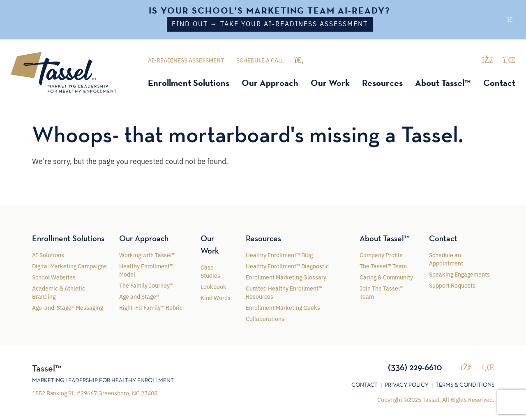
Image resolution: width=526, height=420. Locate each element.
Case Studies (210, 271)
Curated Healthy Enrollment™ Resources (284, 292)
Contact (499, 83)
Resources (382, 83)
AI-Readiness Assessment (186, 60)
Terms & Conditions (465, 384)
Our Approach (270, 83)
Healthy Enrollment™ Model (146, 270)
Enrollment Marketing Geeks (283, 307)
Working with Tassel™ (147, 254)
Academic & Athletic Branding (59, 292)
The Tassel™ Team (383, 265)
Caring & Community (386, 277)
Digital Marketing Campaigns (69, 265)
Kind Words (216, 297)
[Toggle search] (299, 60)
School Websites (54, 277)
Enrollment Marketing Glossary (286, 277)
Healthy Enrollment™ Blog (279, 254)
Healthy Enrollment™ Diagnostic (287, 265)
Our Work (330, 83)
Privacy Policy (407, 384)
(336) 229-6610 (415, 367)
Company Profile (381, 254)
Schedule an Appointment (446, 258)
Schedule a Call (260, 60)
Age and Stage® (139, 296)
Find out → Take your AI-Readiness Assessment (270, 23)
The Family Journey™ (146, 285)
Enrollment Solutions (189, 83)
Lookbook (213, 286)
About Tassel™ (443, 83)
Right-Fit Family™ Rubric (151, 307)
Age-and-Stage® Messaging (68, 307)
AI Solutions (48, 254)
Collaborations (265, 318)
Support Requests (452, 285)
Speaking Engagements (459, 274)
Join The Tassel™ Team (382, 292)
